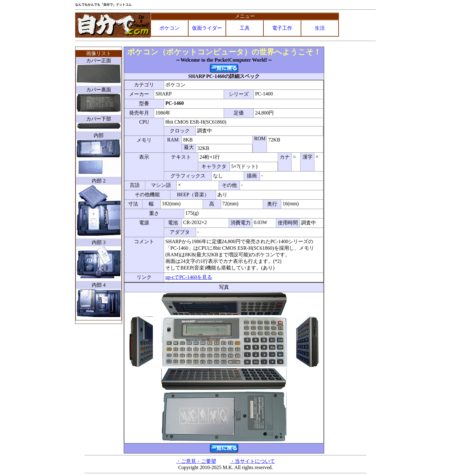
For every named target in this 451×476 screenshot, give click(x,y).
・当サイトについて (252, 461)
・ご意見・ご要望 (196, 461)
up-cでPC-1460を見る (189, 277)
